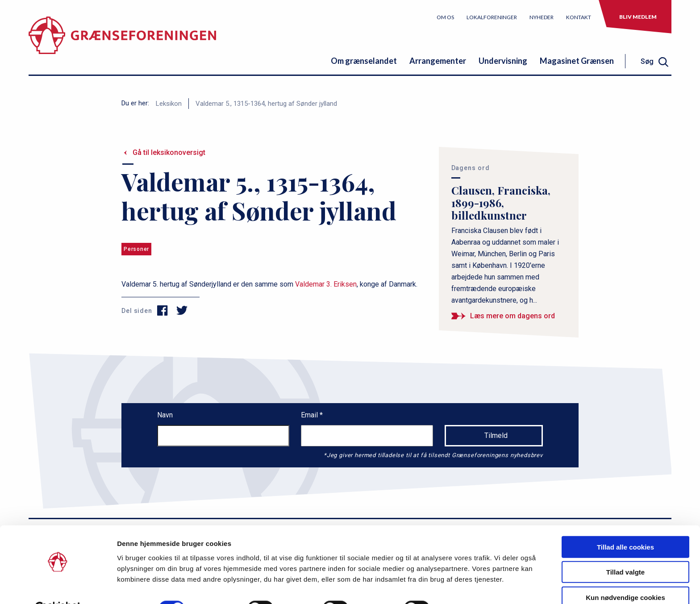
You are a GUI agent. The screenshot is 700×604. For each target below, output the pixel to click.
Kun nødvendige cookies (625, 576)
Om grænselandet (364, 61)
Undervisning (503, 61)
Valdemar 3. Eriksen (326, 284)
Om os (445, 17)
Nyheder (542, 17)
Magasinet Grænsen (577, 61)
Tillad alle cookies (625, 525)
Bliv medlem (638, 17)
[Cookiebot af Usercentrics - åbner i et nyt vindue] (58, 587)
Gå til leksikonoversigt (169, 152)
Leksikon (169, 104)
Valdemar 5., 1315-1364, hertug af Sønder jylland (266, 104)
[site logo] (122, 42)
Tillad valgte (625, 551)
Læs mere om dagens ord (512, 316)
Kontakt (579, 17)
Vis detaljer (464, 586)
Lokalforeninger (492, 17)
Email (310, 415)
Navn (165, 415)
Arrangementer (438, 61)
